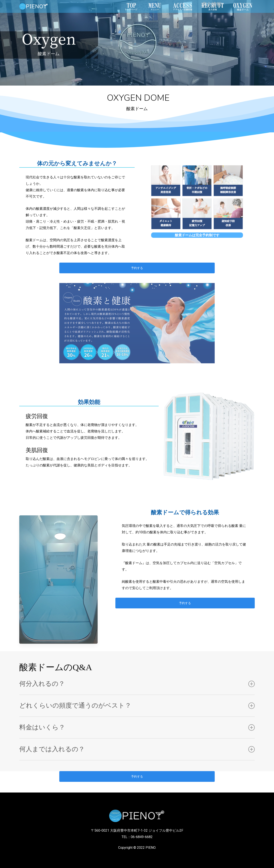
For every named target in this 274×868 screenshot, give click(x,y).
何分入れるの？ (137, 684)
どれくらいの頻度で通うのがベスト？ (137, 706)
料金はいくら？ (137, 727)
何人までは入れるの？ (137, 749)
